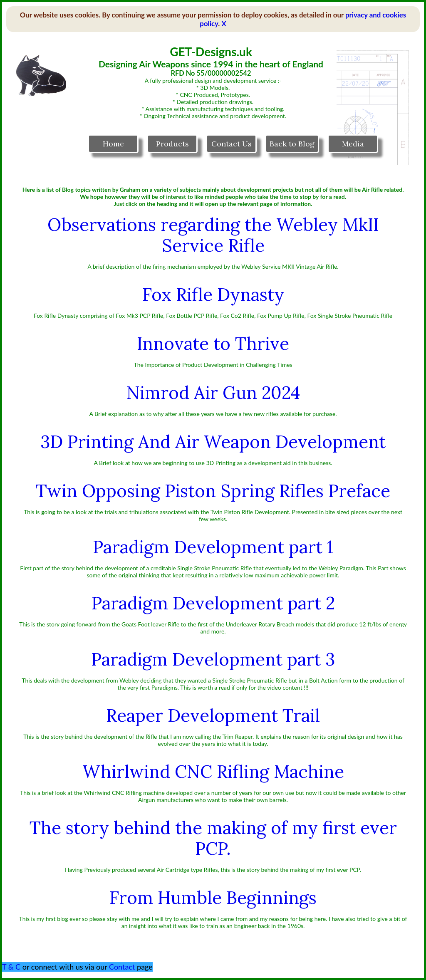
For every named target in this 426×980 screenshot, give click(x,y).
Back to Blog (292, 144)
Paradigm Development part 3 (213, 659)
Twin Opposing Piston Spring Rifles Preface (213, 491)
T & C (11, 967)
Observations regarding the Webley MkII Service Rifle (213, 235)
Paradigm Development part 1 (213, 547)
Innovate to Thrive (213, 344)
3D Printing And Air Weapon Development (213, 442)
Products (172, 144)
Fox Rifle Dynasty (213, 294)
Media (353, 144)
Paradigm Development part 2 (213, 603)
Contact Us (232, 144)
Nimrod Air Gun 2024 (213, 393)
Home (113, 144)
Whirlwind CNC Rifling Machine (213, 772)
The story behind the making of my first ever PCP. (213, 838)
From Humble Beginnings (213, 898)
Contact (122, 967)
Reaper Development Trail (213, 715)
